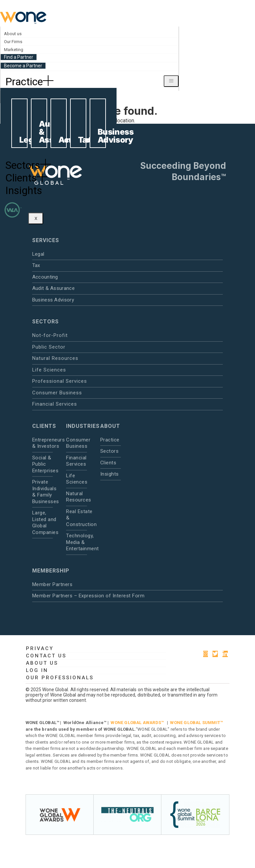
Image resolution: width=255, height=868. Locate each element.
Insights (24, 190)
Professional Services (60, 381)
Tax (36, 265)
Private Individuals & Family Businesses (42, 492)
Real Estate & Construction (76, 518)
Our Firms (13, 42)
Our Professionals (60, 678)
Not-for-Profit (50, 335)
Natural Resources (55, 358)
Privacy (40, 648)
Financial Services (55, 404)
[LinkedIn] (225, 654)
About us (13, 34)
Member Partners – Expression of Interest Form (88, 596)
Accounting (45, 277)
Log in (37, 670)
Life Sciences (49, 370)
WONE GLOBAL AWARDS (136, 723)
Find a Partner (19, 57)
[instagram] (206, 654)
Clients (26, 178)
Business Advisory (53, 300)
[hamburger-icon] (171, 81)
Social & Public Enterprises (42, 464)
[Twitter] (215, 654)
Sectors (28, 165)
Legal (38, 254)
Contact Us (46, 656)
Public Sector (49, 347)
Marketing (14, 50)
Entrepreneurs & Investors (42, 443)
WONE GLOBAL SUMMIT (195, 723)
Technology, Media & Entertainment (76, 542)
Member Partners (52, 584)
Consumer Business (57, 393)
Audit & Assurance (53, 288)
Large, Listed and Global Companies (42, 523)
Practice (29, 82)
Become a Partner (23, 66)
